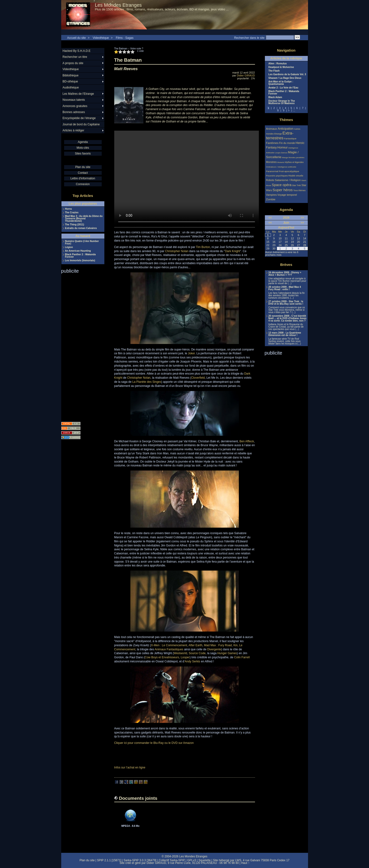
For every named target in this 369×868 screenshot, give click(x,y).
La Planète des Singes (147, 382)
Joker (191, 353)
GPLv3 (192, 860)
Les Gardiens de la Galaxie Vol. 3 (287, 74)
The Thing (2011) (75, 225)
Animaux (272, 129)
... (294, 111)
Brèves (286, 265)
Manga (285, 158)
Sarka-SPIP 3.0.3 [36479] (140, 860)
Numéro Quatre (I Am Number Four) (82, 242)
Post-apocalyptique (289, 171)
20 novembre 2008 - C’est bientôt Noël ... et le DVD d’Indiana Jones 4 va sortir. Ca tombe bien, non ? (288, 318)
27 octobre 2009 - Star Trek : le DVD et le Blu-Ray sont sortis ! (286, 303)
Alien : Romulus (278, 64)
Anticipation (285, 129)
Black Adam (275, 97)
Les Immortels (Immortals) (80, 261)
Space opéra (282, 185)
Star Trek (297, 185)
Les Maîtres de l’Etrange (78, 94)
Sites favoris (83, 154)
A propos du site (73, 63)
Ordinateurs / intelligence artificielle (281, 167)
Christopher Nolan (177, 251)
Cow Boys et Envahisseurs (162, 657)
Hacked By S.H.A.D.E (77, 51)
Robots (270, 180)
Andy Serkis (192, 661)
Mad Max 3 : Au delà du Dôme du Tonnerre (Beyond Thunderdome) (84, 219)
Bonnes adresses (74, 112)
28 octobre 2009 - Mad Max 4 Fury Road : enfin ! (285, 288)
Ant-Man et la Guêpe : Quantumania (281, 83)
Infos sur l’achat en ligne (130, 767)
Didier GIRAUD (246, 75)
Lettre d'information (83, 178)
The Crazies (72, 213)
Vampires (272, 195)
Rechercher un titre (75, 57)
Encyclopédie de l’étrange (79, 118)
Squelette (205, 860)
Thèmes (286, 120)
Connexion (83, 184)
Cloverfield (198, 378)
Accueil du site (77, 38)
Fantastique (290, 138)
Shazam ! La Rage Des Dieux (285, 78)
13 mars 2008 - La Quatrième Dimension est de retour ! (285, 334)
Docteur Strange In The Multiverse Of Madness (282, 102)
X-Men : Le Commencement (169, 645)
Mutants (281, 162)
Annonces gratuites (75, 106)
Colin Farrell (242, 657)
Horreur (283, 148)
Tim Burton (203, 247)
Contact (83, 173)
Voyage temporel (287, 195)
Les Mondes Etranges (118, 5)
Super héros (283, 190)
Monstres (271, 162)
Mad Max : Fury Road (218, 645)
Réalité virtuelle (296, 176)
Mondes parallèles (296, 158)
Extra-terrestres (280, 136)
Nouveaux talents (74, 100)
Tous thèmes (299, 190)
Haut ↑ (245, 863)
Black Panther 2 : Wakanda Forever (80, 256)
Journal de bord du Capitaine (81, 124)
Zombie (271, 199)
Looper (185, 657)
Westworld (181, 653)
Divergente (214, 649)
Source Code (197, 653)
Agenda (83, 142)
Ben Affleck (247, 441)
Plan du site (83, 167)
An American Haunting (78, 251)
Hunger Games (227, 653)
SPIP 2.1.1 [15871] (109, 860)
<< (270, 218)
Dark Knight (232, 251)
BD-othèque (70, 81)
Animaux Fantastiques (169, 649)
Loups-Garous (281, 153)
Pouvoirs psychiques (277, 176)
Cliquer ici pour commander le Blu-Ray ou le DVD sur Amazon (154, 743)
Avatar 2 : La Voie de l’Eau (283, 88)
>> (302, 218)
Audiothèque (71, 87)
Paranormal (272, 171)
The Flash (274, 71)
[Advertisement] (81, 346)
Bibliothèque (71, 75)
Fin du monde (287, 143)
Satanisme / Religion (288, 180)
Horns (69, 209)
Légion (69, 247)
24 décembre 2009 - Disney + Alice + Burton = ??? (285, 274)
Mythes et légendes (294, 162)
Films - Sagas (124, 38)
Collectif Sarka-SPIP (172, 860)
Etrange (278, 134)
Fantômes (272, 143)
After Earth (195, 645)
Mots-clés (83, 148)
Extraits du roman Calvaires (81, 228)
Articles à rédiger (74, 130)
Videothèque (101, 38)
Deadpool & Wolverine (281, 67)
